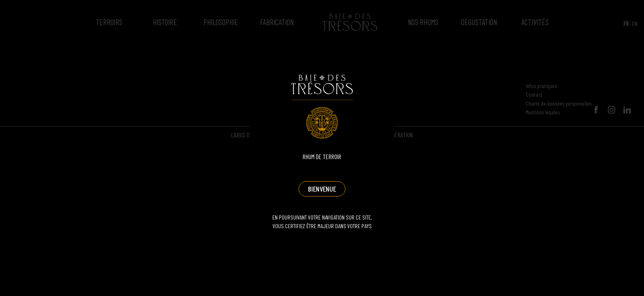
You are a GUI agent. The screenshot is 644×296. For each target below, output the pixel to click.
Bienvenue (322, 189)
